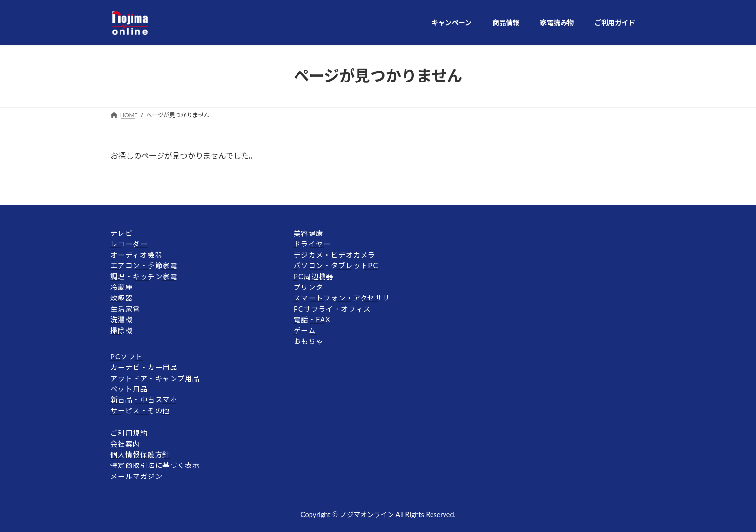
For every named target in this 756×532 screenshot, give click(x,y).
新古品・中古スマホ (144, 400)
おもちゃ (309, 341)
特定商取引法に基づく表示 (155, 465)
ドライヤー (312, 244)
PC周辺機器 (314, 276)
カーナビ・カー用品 (144, 367)
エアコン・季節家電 (144, 266)
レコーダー (129, 244)
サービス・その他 (140, 411)
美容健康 (309, 233)
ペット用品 (129, 389)
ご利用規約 (129, 433)
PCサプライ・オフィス (332, 309)
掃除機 (121, 330)
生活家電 (125, 309)
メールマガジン (136, 476)
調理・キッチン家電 (144, 276)
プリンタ (309, 287)
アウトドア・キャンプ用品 (155, 378)
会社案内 (125, 443)
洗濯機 (121, 320)
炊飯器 (121, 298)
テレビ (121, 233)
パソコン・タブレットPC (336, 266)
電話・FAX (312, 320)
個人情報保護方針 (140, 455)
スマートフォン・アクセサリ (342, 298)
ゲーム (305, 330)
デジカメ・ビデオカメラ (335, 255)
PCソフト (127, 357)
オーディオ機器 (136, 255)
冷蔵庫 (121, 287)
